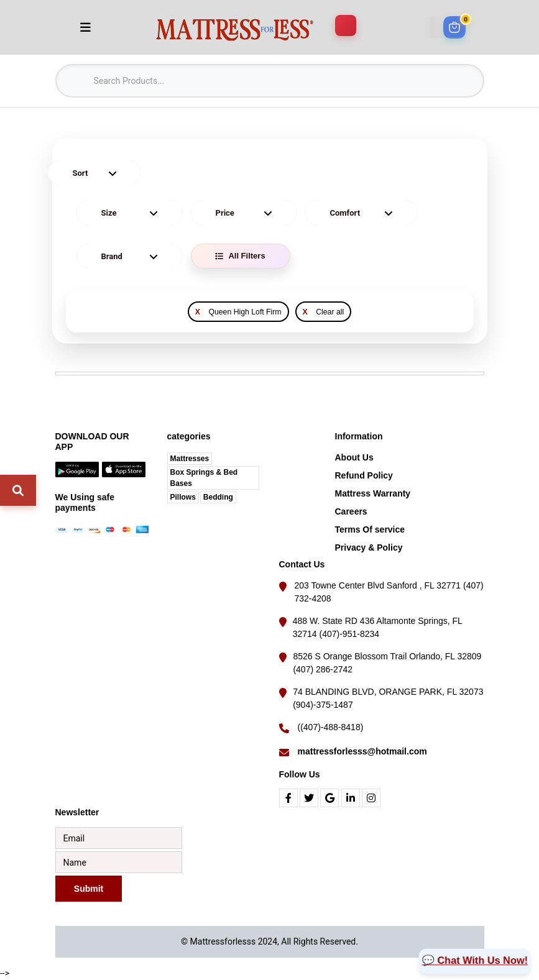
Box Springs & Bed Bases (204, 478)
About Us (354, 457)
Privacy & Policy (369, 547)
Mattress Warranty (373, 493)
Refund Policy (364, 475)
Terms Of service (370, 529)
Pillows (183, 497)
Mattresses (190, 459)
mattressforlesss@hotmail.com (362, 751)
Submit (88, 889)
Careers (351, 511)
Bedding (218, 497)
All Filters (240, 256)
